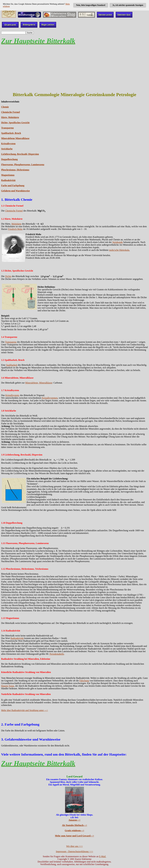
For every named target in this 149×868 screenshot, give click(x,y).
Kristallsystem (8, 144)
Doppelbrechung (9, 159)
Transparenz (7, 128)
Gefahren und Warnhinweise (15, 191)
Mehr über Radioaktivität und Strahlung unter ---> (25, 710)
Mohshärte (16, 224)
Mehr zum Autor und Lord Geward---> (75, 836)
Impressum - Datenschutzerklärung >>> (74, 851)
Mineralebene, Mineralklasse (39, 383)
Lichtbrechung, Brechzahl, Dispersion (20, 154)
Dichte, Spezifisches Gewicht (15, 123)
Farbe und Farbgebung (13, 186)
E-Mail (103, 856)
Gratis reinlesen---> (74, 830)
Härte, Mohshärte (10, 117)
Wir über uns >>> (74, 846)
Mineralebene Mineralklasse (15, 138)
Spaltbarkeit (12, 365)
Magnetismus (8, 175)
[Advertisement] (74, 68)
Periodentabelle (57, 654)
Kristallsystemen (50, 398)
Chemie (5, 107)
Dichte (8, 276)
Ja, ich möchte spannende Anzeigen (128, 5)
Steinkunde (118, 242)
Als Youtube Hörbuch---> (75, 825)
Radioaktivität (8, 180)
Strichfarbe (7, 149)
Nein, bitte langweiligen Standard (91, 5)
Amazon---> (74, 820)
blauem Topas (8, 686)
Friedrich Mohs (15, 229)
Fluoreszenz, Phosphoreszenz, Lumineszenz (23, 165)
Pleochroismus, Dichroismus (15, 170)
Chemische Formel (10, 112)
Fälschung (84, 681)
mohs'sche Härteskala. (119, 250)
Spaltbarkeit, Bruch (11, 133)
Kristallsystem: (12, 395)
